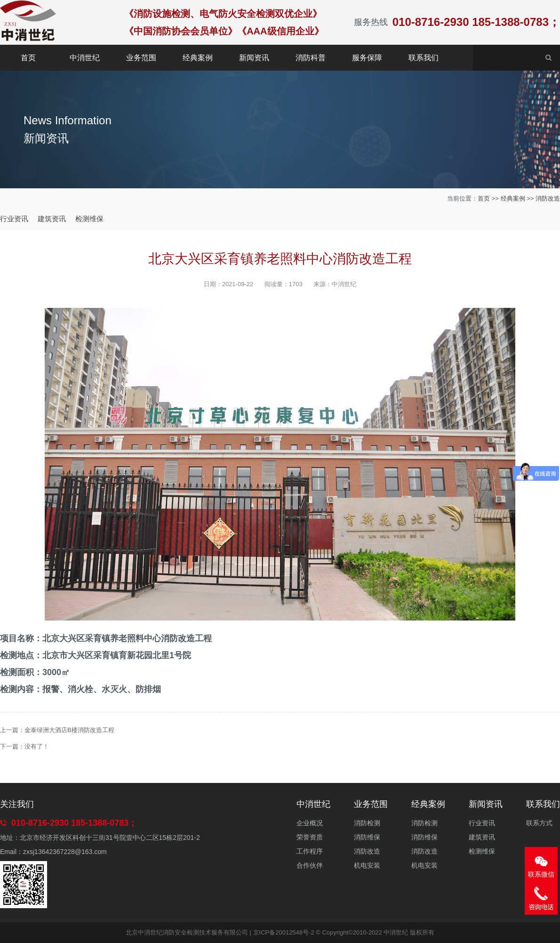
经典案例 (198, 58)
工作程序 (310, 851)
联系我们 (424, 58)
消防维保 (367, 837)
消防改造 (548, 198)
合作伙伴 (310, 865)
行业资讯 (14, 219)
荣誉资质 (310, 837)
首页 (28, 58)
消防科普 (311, 58)
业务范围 (141, 58)
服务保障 (367, 58)
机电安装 (367, 865)
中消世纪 (85, 58)
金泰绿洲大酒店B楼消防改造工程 (69, 730)
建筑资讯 (52, 219)
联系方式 (539, 823)
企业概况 (310, 823)
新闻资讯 (254, 58)
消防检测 (367, 823)
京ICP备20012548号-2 (284, 932)
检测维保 (89, 219)
